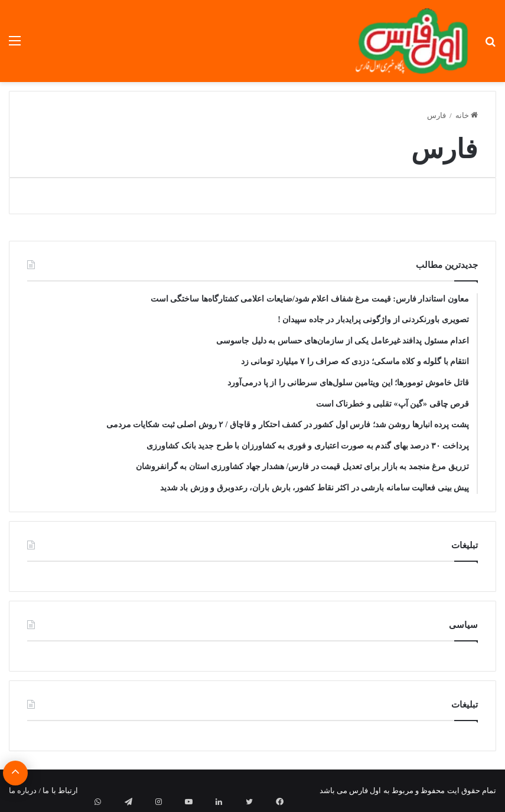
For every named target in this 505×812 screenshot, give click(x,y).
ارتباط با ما (60, 790)
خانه (467, 115)
